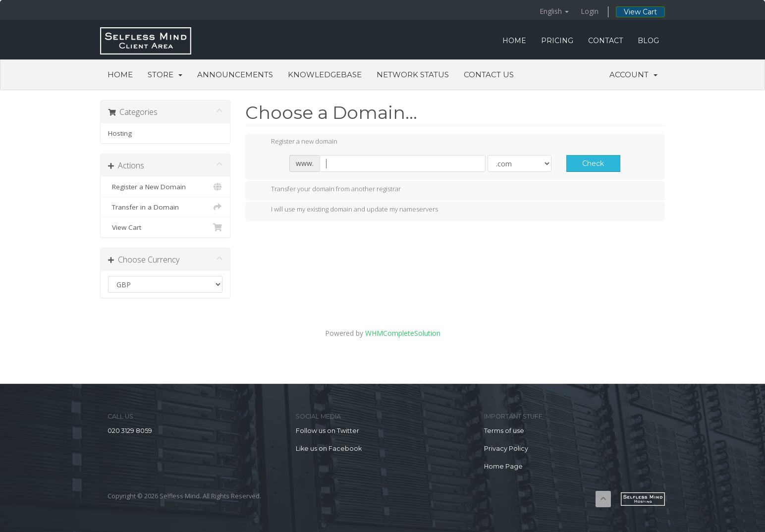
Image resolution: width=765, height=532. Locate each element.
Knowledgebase (325, 75)
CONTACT (605, 41)
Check (593, 163)
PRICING (557, 41)
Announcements (235, 75)
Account (633, 75)
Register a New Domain (165, 187)
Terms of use (504, 431)
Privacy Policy (506, 449)
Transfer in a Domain (165, 207)
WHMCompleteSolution (403, 333)
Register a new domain (296, 142)
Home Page (503, 466)
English (554, 11)
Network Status (413, 75)
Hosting (120, 133)
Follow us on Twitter (328, 431)
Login (590, 11)
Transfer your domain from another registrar (328, 190)
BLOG (648, 41)
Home (120, 75)
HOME (514, 41)
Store (165, 75)
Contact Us (489, 75)
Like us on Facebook (329, 449)
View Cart (640, 12)
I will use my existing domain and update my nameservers (347, 210)
